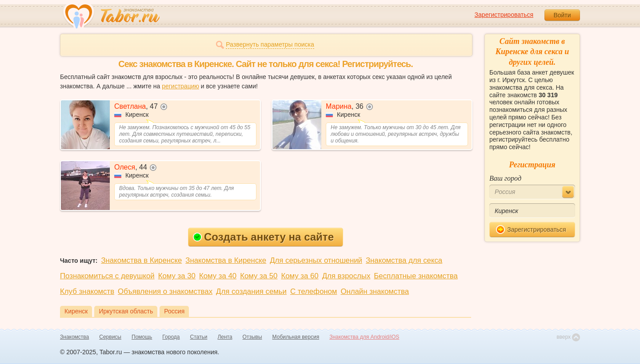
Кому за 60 (300, 276)
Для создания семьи (251, 291)
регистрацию (180, 86)
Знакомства (74, 337)
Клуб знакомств (87, 291)
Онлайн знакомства (375, 291)
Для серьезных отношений (316, 260)
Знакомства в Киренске (141, 260)
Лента (225, 337)
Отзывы (252, 337)
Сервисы (110, 337)
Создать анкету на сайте (263, 237)
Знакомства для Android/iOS (364, 337)
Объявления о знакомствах (165, 291)
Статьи (199, 337)
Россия (174, 311)
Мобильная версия (296, 337)
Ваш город (505, 178)
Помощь (142, 337)
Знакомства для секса (404, 260)
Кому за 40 (218, 276)
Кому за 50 (259, 276)
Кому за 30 (177, 276)
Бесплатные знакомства (416, 276)
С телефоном (314, 291)
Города (171, 337)
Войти (562, 15)
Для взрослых (346, 276)
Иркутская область (126, 311)
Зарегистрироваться (504, 15)
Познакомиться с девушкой (107, 276)
